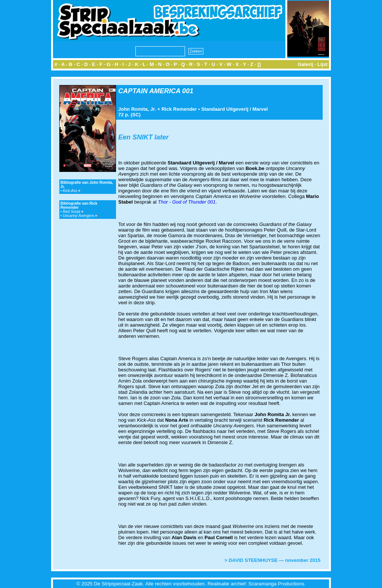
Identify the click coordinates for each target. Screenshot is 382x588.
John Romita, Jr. (137, 109)
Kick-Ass (72, 191)
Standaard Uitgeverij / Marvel (234, 109)
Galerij (306, 64)
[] (259, 64)
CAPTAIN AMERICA (149, 91)
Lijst (322, 64)
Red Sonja (73, 212)
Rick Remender (179, 109)
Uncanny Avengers (80, 216)
